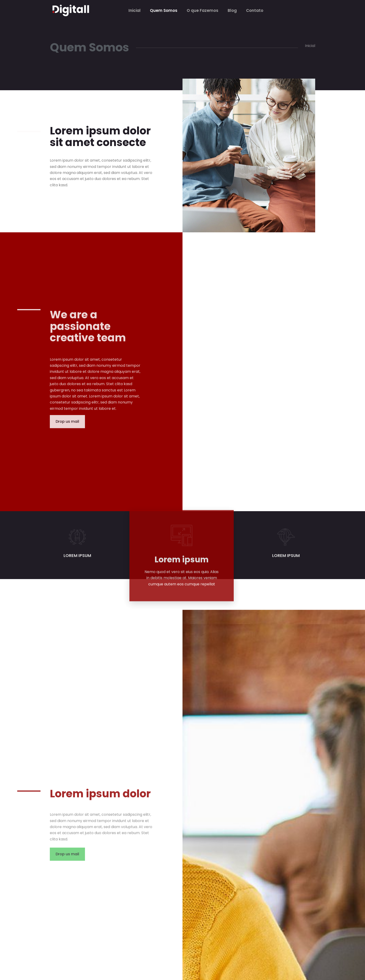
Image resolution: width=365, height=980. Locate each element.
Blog (232, 10)
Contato (255, 10)
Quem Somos (164, 10)
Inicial (135, 10)
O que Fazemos (203, 10)
